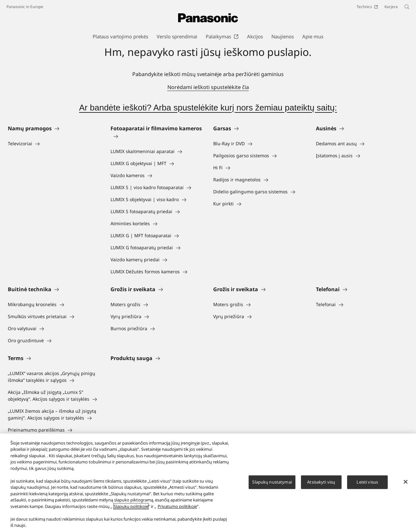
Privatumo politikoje (177, 509)
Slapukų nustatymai (272, 484)
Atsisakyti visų (321, 484)
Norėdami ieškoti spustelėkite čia (208, 87)
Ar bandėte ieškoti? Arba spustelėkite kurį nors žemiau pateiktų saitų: (208, 108)
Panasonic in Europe (25, 7)
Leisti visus (367, 484)
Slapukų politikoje (131, 509)
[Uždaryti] (406, 484)
